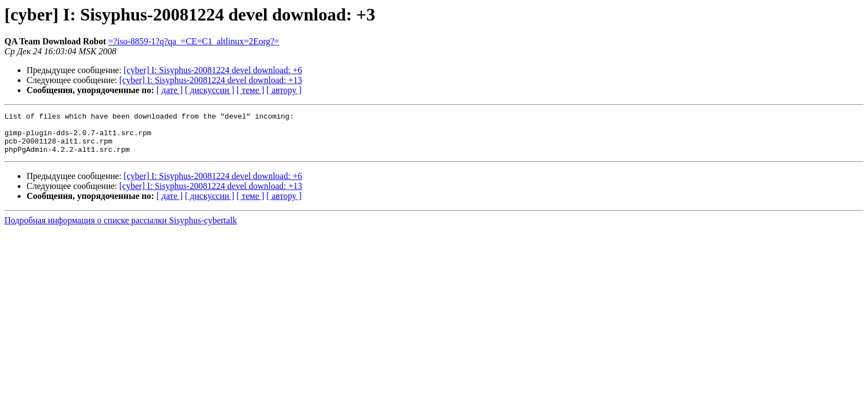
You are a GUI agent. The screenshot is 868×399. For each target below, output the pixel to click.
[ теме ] (250, 90)
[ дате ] (169, 90)
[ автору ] (284, 90)
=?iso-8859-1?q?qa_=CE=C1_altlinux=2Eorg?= (194, 41)
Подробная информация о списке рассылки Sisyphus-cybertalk (121, 229)
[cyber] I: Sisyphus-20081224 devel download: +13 (211, 80)
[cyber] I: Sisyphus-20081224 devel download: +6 (213, 70)
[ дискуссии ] (210, 90)
